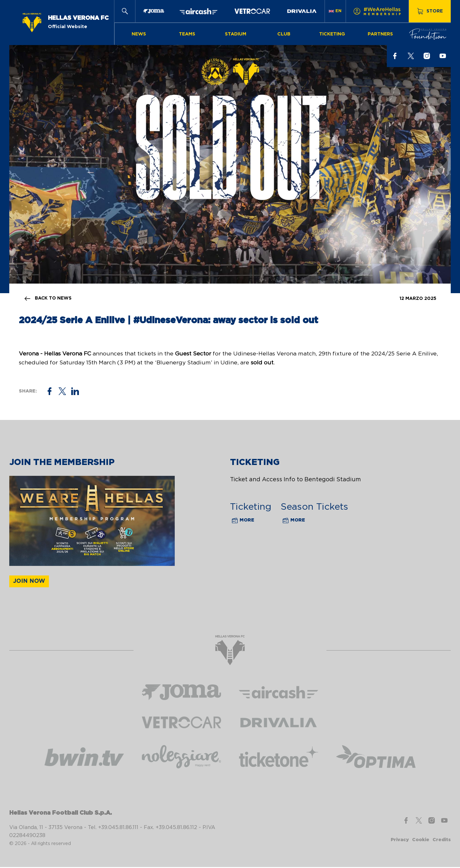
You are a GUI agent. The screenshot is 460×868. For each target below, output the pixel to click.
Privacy (400, 841)
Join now (29, 582)
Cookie (421, 841)
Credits (442, 841)
